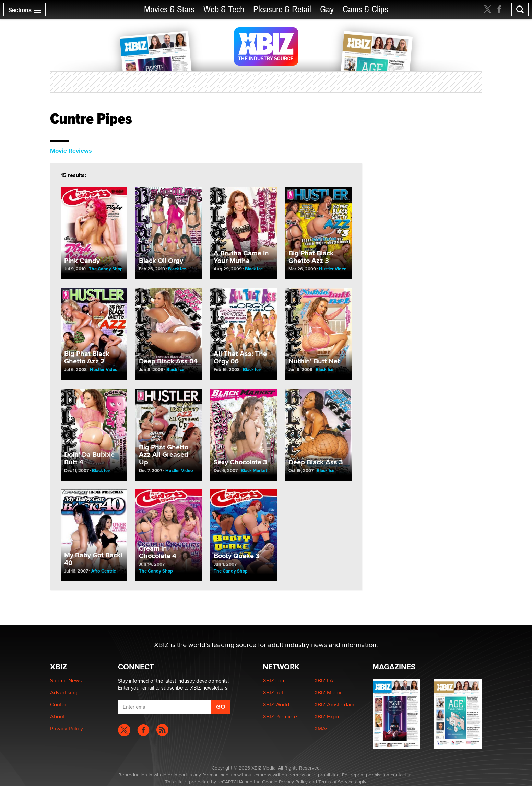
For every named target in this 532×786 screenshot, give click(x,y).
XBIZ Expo (327, 716)
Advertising (64, 692)
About (57, 716)
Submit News (66, 680)
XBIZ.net (273, 692)
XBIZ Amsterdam (334, 704)
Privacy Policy (67, 729)
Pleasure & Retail (282, 9)
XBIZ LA (324, 680)
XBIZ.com (274, 680)
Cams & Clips (365, 9)
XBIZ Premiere (280, 716)
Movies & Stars (169, 9)
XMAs (321, 729)
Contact (60, 704)
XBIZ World (276, 704)
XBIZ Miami (328, 692)
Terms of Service (336, 782)
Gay (327, 9)
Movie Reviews (71, 151)
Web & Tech (224, 9)
